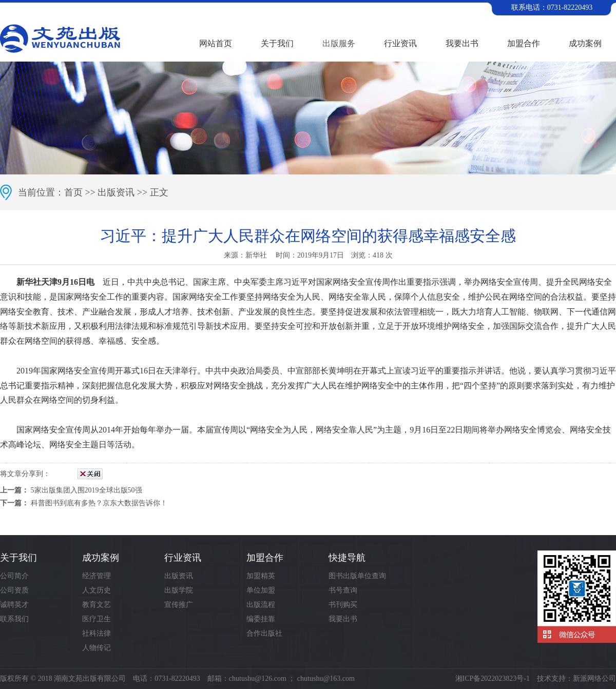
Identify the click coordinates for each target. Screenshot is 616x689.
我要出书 (462, 43)
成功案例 (585, 43)
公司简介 (14, 576)
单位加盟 (261, 590)
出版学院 (179, 590)
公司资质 (14, 590)
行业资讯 (400, 43)
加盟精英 (261, 576)
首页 (73, 192)
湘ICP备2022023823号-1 (493, 678)
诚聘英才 (14, 605)
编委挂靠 (261, 619)
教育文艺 (97, 605)
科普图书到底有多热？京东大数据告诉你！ (99, 503)
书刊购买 (343, 605)
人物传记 (97, 648)
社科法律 (97, 633)
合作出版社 (264, 633)
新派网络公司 (594, 678)
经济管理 (97, 576)
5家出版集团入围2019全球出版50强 (86, 490)
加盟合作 (524, 43)
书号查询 (343, 590)
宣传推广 (179, 605)
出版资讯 (116, 192)
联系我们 (14, 619)
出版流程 (261, 605)
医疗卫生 (97, 619)
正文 (159, 192)
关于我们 (277, 43)
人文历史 (97, 590)
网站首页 (216, 43)
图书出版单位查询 (357, 576)
